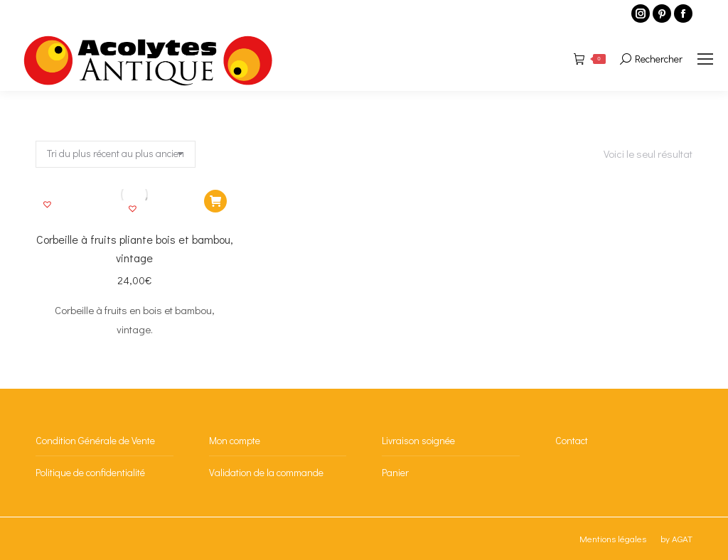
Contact (572, 440)
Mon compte (235, 440)
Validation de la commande (266, 472)
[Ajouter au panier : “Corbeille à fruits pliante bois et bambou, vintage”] (215, 201)
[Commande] (116, 154)
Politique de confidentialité (90, 472)
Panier (395, 472)
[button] (134, 210)
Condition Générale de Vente (95, 440)
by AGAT (676, 538)
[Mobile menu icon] (705, 59)
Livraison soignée (418, 440)
